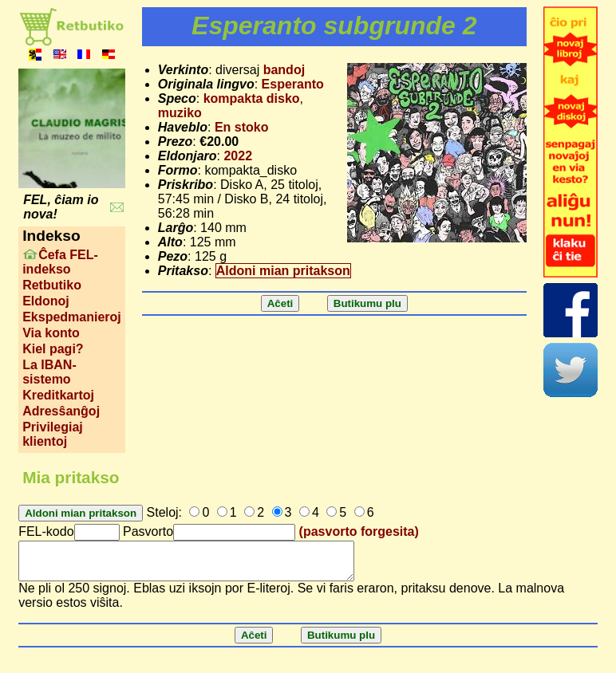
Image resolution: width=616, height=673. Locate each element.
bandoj (284, 70)
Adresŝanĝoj (61, 411)
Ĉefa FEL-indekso (60, 262)
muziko (180, 113)
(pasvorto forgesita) (359, 531)
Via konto (51, 333)
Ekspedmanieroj (72, 317)
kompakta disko (252, 98)
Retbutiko (52, 285)
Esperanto (293, 84)
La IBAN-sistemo (49, 372)
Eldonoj (46, 301)
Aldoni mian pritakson (283, 271)
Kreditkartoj (58, 395)
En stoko (242, 127)
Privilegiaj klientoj (53, 434)
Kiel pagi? (53, 349)
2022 (238, 156)
